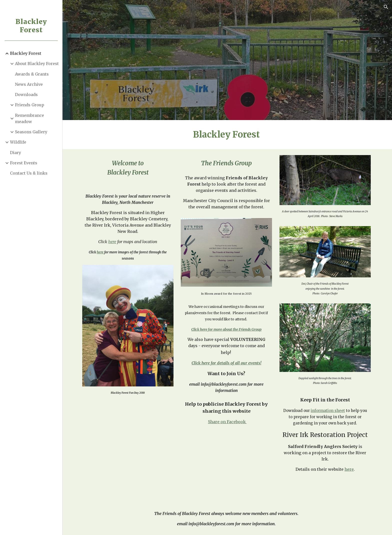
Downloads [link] (26, 95)
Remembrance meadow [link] (29, 118)
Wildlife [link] (18, 142)
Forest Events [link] (24, 163)
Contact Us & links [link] (29, 173)
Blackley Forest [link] (26, 53)
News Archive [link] (29, 84)
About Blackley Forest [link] (37, 64)
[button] (386, 7)
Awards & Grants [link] (32, 74)
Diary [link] (15, 153)
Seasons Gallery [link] (31, 132)
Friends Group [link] (30, 105)
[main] (227, 135)
